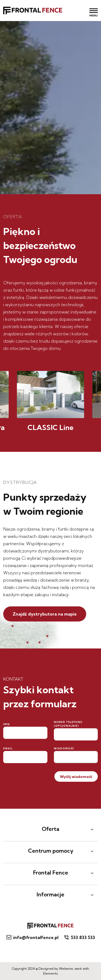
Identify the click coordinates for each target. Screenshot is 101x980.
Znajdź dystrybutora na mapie (45, 614)
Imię (6, 724)
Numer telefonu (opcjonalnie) (68, 724)
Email (8, 748)
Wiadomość (64, 748)
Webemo (66, 969)
